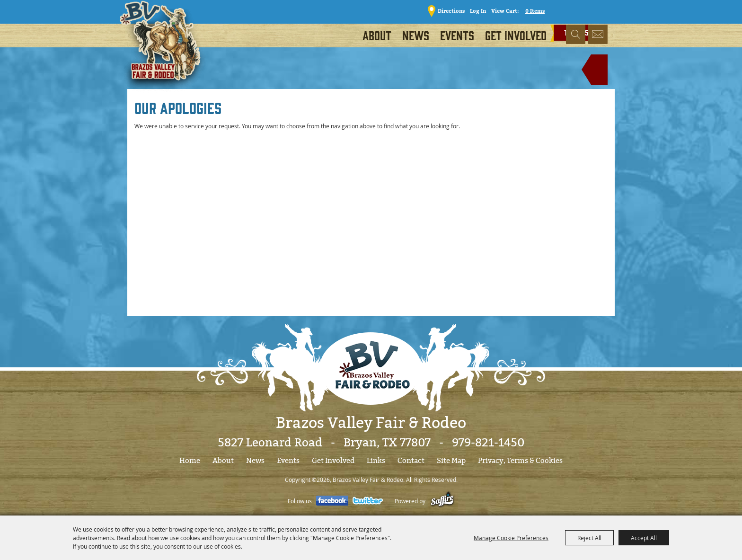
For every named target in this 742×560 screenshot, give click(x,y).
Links (376, 461)
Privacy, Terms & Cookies (520, 461)
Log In (475, 11)
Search (576, 35)
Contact (411, 461)
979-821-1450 (488, 443)
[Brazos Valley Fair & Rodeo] (163, 50)
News (416, 35)
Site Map (451, 461)
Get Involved (516, 35)
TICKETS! (583, 10)
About (377, 35)
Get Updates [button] (598, 35)
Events (457, 35)
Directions (448, 11)
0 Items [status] (532, 11)
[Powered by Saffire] (442, 501)
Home (190, 461)
